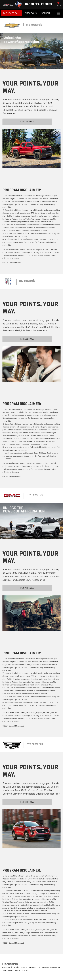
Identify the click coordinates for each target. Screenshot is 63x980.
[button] (12, 13)
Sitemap (32, 967)
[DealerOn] (10, 964)
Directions (31, 13)
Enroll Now (27, 122)
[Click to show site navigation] (59, 13)
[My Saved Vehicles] (58, 5)
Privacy (40, 967)
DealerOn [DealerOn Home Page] (24, 967)
